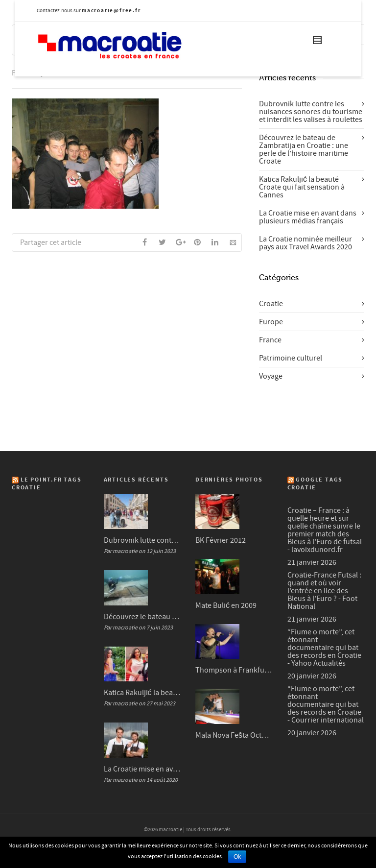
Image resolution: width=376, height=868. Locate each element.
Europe (271, 322)
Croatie (271, 304)
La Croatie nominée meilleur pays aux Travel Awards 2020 (305, 243)
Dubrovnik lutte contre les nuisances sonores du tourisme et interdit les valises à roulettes (311, 112)
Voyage (271, 376)
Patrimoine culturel (291, 358)
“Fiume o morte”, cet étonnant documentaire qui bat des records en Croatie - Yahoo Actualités (324, 648)
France (270, 340)
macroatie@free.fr (111, 11)
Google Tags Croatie (315, 484)
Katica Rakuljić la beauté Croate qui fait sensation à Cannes (302, 187)
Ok (237, 857)
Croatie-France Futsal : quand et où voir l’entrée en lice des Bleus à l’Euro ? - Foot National (324, 591)
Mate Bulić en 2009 (226, 605)
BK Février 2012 (221, 540)
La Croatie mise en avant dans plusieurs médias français (308, 217)
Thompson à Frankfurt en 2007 (234, 670)
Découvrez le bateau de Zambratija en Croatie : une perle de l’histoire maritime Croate (304, 149)
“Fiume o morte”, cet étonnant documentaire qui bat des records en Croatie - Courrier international (326, 704)
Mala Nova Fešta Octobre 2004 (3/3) (234, 735)
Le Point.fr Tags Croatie (47, 484)
